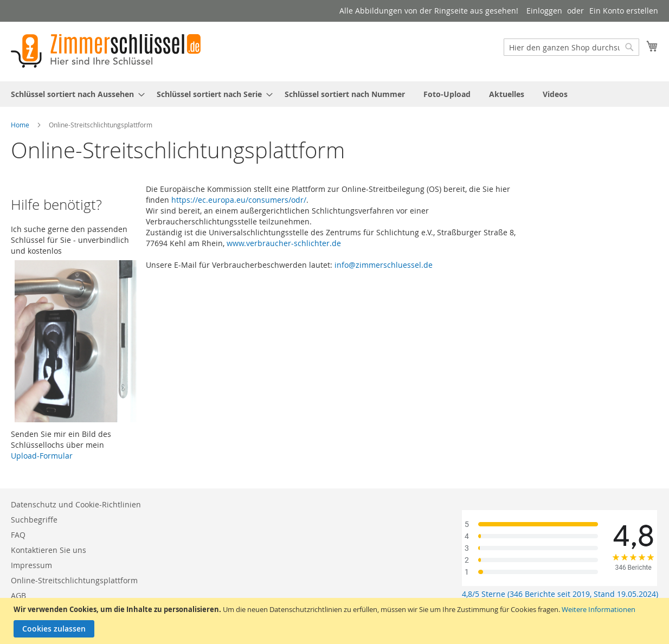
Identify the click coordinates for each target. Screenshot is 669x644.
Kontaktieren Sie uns (49, 550)
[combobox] (571, 47)
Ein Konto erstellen (624, 11)
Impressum (31, 565)
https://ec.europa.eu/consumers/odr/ (239, 200)
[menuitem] (75, 94)
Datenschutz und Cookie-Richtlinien (76, 504)
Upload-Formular (42, 456)
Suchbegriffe (34, 520)
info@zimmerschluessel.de (384, 265)
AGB (18, 595)
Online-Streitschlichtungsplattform (74, 580)
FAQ (18, 535)
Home (20, 125)
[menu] (334, 94)
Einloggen (544, 11)
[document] (336, 621)
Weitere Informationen (599, 609)
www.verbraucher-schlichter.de (284, 243)
